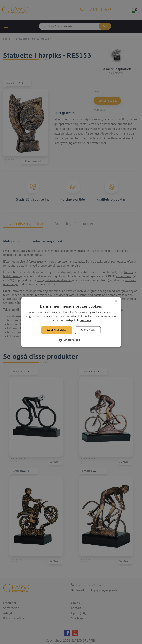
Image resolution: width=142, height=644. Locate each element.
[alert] (71, 322)
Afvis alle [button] (88, 330)
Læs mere (85, 320)
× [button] (116, 301)
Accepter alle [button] (57, 330)
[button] (71, 340)
